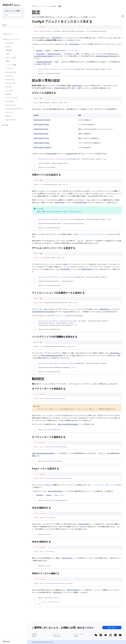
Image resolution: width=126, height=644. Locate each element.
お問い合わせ (112, 628)
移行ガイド (9, 116)
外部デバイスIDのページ (64, 212)
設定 (8, 54)
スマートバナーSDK (11, 98)
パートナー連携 (11, 65)
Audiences (49, 485)
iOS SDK (8, 47)
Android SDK (9, 43)
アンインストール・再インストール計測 (107, 485)
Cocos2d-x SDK (10, 83)
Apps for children (11, 120)
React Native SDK (11, 72)
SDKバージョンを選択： (13, 11)
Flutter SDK (9, 76)
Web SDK (8, 94)
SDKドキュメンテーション (12, 39)
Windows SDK (10, 101)
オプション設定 (11, 58)
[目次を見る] (123, 16)
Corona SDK (9, 90)
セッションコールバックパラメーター (90, 234)
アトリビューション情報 (61, 316)
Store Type (5, 125)
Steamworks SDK (11, 105)
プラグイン (10, 69)
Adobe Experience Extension (14, 109)
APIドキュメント (9, 34)
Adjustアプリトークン (69, 51)
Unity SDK (9, 50)
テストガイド (9, 112)
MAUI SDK (9, 87)
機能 (8, 61)
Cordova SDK (10, 80)
